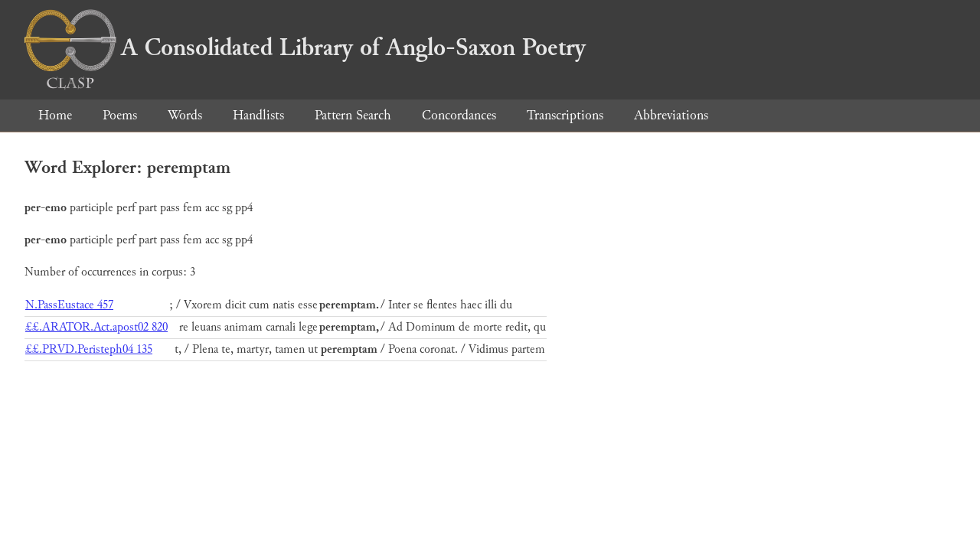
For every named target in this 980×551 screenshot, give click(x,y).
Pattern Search (353, 115)
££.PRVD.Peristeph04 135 (89, 349)
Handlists (258, 115)
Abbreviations (671, 115)
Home (55, 115)
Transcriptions (565, 115)
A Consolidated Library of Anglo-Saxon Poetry (305, 47)
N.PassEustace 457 (69, 305)
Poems (120, 115)
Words (185, 115)
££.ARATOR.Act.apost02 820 (96, 327)
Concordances (459, 115)
